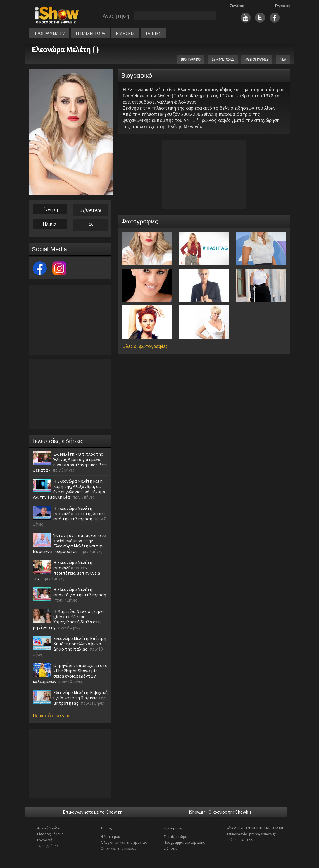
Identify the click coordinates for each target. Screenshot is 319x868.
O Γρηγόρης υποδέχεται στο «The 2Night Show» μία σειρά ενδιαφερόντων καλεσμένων (70, 673)
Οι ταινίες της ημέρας (119, 848)
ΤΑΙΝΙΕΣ (153, 33)
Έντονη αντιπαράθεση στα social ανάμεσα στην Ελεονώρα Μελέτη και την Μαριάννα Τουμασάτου (69, 543)
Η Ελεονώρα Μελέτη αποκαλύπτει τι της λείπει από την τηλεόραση (79, 513)
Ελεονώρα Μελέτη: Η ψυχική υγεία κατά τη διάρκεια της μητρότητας (80, 698)
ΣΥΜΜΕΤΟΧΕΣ (223, 59)
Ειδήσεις (171, 848)
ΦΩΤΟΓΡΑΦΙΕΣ (257, 59)
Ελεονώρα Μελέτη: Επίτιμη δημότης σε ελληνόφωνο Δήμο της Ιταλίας (80, 644)
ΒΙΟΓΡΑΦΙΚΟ (191, 59)
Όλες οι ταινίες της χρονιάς (124, 842)
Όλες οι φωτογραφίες (145, 346)
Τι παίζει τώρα (176, 836)
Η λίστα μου (110, 836)
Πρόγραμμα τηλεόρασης (184, 842)
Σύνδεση (237, 6)
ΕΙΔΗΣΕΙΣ (125, 33)
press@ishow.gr (263, 834)
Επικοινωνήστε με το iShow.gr (92, 812)
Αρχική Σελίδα (49, 828)
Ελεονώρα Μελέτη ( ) (65, 49)
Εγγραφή (283, 6)
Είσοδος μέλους (50, 834)
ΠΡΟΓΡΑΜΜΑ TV (49, 33)
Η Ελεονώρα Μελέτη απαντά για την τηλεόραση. (80, 592)
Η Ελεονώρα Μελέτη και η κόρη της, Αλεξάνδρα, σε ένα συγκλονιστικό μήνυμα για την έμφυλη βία (69, 489)
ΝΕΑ (283, 59)
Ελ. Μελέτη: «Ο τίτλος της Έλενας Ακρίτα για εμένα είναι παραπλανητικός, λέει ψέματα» (70, 462)
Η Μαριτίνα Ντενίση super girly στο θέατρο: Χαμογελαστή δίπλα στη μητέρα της (68, 619)
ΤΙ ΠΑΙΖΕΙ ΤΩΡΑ (90, 33)
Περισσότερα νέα (51, 715)
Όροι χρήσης (48, 846)
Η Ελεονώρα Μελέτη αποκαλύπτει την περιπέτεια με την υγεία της (66, 570)
